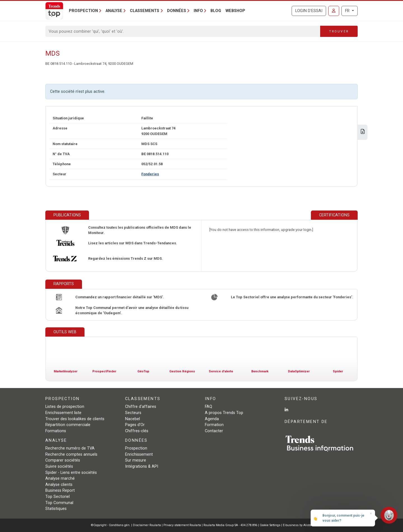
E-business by (298, 525)
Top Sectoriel (58, 497)
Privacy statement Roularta (182, 525)
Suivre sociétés (59, 466)
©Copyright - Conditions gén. (111, 525)
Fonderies (150, 174)
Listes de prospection (65, 407)
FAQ (208, 407)
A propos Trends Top (224, 413)
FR (348, 11)
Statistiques (56, 509)
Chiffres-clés (137, 431)
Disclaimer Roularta (147, 525)
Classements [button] (145, 11)
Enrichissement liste (63, 413)
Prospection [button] (83, 11)
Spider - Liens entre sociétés (71, 473)
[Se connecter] (334, 11)
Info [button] (198, 11)
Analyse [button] (114, 11)
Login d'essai (309, 11)
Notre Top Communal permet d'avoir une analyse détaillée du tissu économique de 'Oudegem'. (132, 310)
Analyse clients (59, 485)
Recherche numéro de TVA (70, 448)
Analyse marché (60, 478)
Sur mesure (136, 460)
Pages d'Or (135, 425)
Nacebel (133, 419)
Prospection (136, 448)
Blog (216, 11)
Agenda (212, 419)
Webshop (235, 11)
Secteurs (133, 413)
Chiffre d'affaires (141, 407)
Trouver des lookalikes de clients (75, 419)
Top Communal (59, 503)
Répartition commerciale (68, 425)
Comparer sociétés (63, 460)
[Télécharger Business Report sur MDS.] (363, 132)
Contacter (214, 431)
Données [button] (177, 11)
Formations (56, 431)
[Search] (183, 31)
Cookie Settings (270, 525)
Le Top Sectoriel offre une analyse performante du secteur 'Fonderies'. (292, 297)
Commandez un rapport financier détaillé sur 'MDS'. (120, 297)
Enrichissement (139, 454)
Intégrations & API (142, 466)
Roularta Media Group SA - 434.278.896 (231, 525)
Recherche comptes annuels (71, 454)
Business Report (60, 490)
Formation (214, 425)
